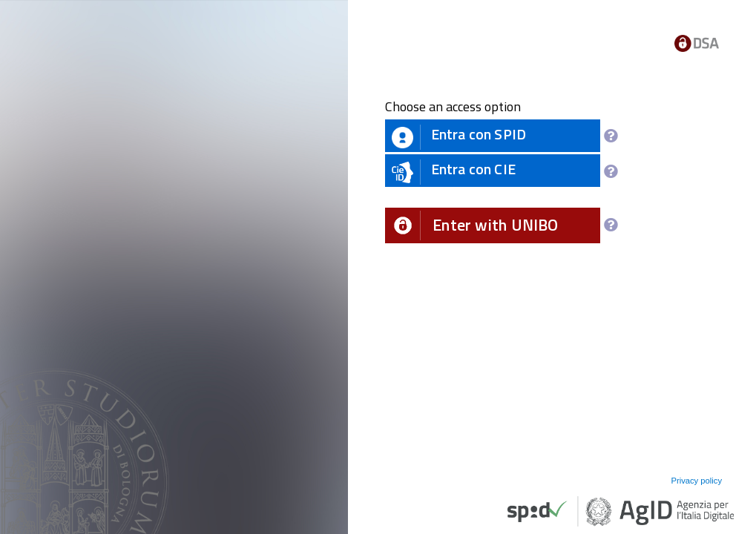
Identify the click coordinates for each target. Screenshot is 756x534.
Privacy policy (696, 481)
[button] (493, 225)
